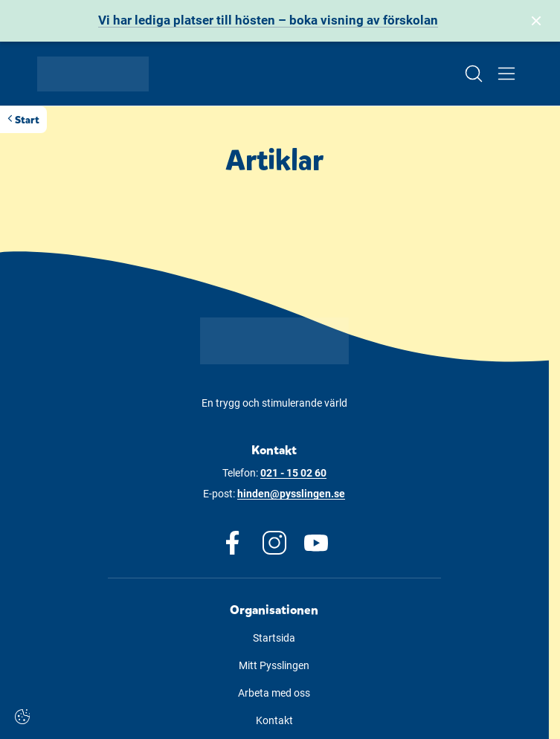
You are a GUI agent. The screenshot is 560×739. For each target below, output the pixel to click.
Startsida (274, 638)
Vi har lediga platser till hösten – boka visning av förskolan (268, 20)
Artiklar (274, 161)
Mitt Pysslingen (274, 665)
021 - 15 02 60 (293, 473)
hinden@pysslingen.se (291, 494)
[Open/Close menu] (506, 74)
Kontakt (274, 720)
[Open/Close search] (474, 74)
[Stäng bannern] (536, 21)
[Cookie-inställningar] (22, 717)
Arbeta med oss (274, 693)
